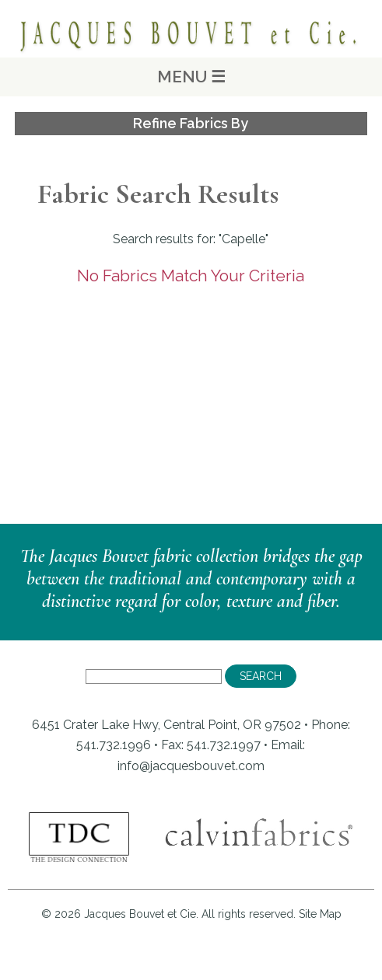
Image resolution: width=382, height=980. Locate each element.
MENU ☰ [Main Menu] (191, 77)
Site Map (320, 914)
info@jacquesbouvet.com (191, 766)
